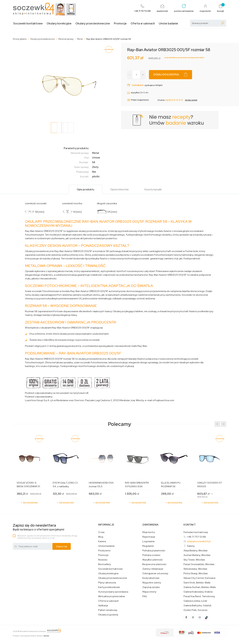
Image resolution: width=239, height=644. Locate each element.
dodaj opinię (191, 100)
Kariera (102, 541)
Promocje (120, 23)
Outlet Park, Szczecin (195, 610)
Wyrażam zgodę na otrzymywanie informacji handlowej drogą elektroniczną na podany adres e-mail (47, 537)
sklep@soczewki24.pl (199, 541)
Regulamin (148, 546)
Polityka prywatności (154, 551)
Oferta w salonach (143, 23)
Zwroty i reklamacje (153, 569)
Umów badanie (168, 23)
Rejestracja (149, 537)
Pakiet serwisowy (108, 610)
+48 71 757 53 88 (196, 537)
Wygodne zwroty (152, 583)
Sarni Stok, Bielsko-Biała (197, 583)
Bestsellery (104, 564)
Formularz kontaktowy (196, 532)
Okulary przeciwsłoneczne (93, 23)
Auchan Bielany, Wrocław (197, 555)
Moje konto (149, 532)
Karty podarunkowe (109, 587)
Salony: (191, 546)
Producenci (104, 551)
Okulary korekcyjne (59, 23)
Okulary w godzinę (108, 615)
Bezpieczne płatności (154, 564)
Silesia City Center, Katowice (200, 578)
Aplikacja (103, 606)
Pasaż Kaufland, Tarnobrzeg (199, 596)
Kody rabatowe (151, 578)
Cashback (138, 85)
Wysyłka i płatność (152, 560)
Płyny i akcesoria (107, 583)
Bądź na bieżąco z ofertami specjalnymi (38, 527)
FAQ (145, 596)
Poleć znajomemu (138, 100)
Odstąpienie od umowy (155, 573)
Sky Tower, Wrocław (194, 560)
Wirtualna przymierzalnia (111, 596)
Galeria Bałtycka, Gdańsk (197, 606)
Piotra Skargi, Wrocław (196, 573)
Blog (101, 537)
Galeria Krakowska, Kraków (198, 592)
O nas (101, 532)
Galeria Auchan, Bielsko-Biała (200, 587)
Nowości (103, 560)
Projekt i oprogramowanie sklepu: (31, 636)
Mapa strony (149, 592)
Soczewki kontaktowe (28, 23)
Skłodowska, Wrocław (195, 569)
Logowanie (149, 541)
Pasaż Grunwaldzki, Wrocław (199, 564)
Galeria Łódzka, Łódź (195, 601)
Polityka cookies (151, 555)
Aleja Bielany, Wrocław (195, 551)
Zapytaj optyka (151, 587)
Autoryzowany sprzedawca (113, 592)
